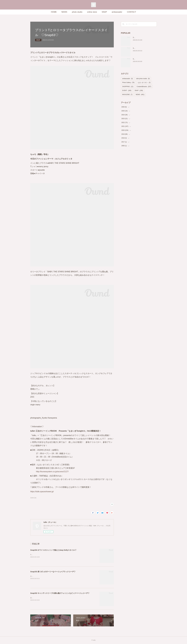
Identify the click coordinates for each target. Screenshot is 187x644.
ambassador (117, 12)
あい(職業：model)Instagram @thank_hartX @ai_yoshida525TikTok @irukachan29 (58, 598)
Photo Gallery (128, 83)
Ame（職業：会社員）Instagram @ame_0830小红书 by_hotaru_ (52, 555)
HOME (54, 12)
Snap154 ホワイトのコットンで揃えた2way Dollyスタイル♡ (53, 550)
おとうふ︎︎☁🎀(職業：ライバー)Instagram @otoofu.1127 (49, 576)
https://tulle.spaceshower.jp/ (42, 492)
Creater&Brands (144, 87)
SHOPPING (128, 87)
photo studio (77, 12)
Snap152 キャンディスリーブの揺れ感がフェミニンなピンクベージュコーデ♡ (60, 593)
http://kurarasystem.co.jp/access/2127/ (52, 472)
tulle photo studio (143, 79)
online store (92, 12)
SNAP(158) (33, 498)
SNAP (104, 12)
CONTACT (132, 12)
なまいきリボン (144, 83)
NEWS (64, 12)
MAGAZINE (127, 95)
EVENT (127, 90)
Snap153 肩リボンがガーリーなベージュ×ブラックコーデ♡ (53, 572)
